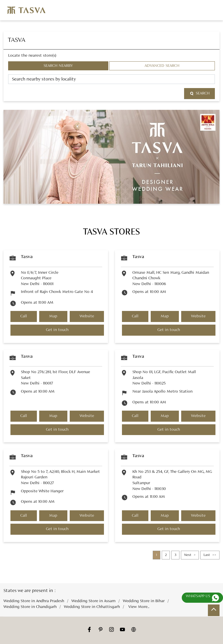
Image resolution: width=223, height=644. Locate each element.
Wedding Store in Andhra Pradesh (34, 601)
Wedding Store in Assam (93, 601)
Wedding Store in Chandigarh (30, 607)
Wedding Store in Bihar (144, 601)
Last (207, 555)
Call (24, 316)
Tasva (27, 257)
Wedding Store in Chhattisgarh (92, 607)
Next (188, 555)
